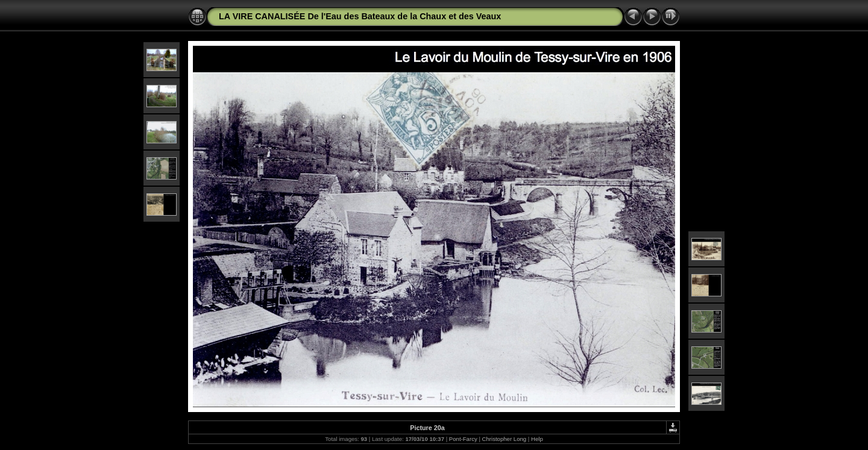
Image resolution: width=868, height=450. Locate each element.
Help (537, 439)
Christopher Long (505, 439)
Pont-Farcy (463, 439)
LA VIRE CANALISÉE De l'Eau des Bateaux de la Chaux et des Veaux (360, 16)
